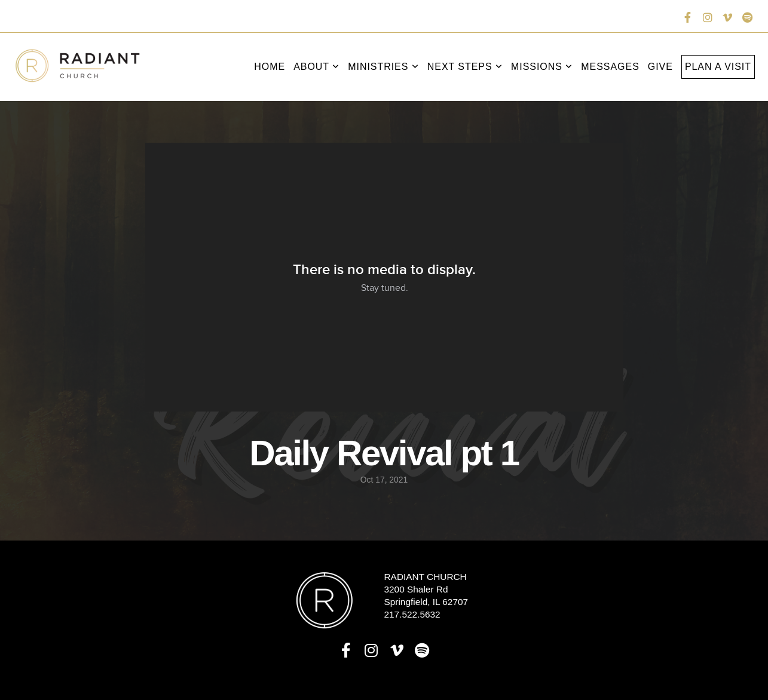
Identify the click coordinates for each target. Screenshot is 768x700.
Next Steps (465, 67)
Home (270, 67)
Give (660, 67)
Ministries (383, 67)
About (316, 67)
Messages (610, 67)
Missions (542, 67)
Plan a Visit (718, 67)
